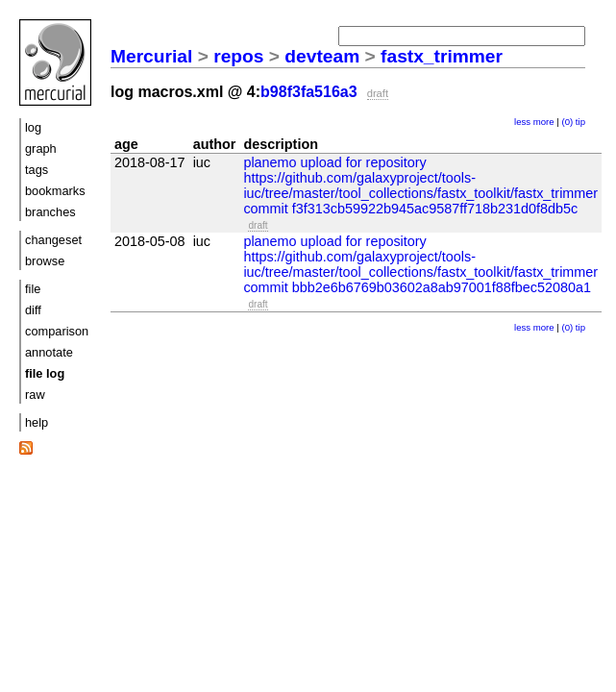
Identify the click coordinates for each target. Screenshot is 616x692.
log (33, 127)
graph (41, 148)
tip (580, 122)
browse (45, 261)
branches (50, 212)
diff (33, 310)
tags (37, 170)
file (33, 289)
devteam (322, 56)
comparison (57, 331)
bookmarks (55, 191)
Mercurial (151, 56)
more (544, 122)
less (522, 122)
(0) (567, 122)
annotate (49, 352)
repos (238, 56)
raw (35, 395)
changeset (53, 240)
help (37, 422)
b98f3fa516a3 (309, 92)
